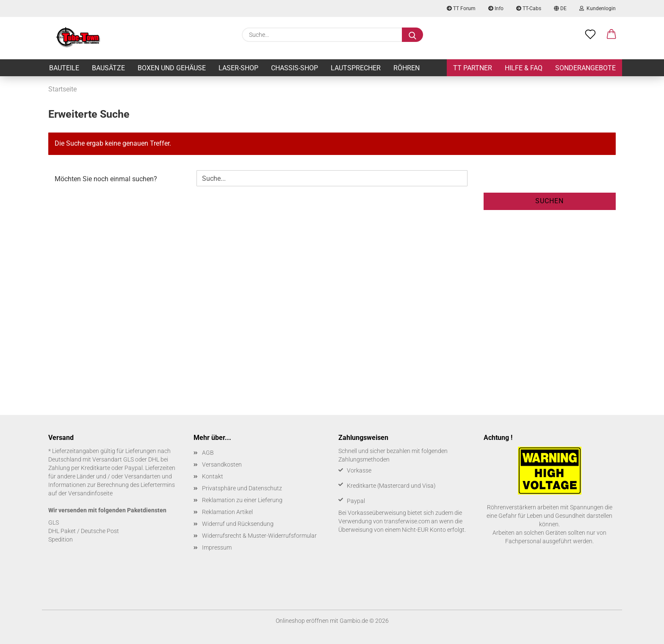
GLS (54, 522)
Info (496, 8)
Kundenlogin (598, 8)
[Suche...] (412, 35)
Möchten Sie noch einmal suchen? (106, 179)
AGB (208, 453)
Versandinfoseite (90, 493)
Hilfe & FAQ (524, 68)
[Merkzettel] (590, 35)
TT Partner (473, 68)
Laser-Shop (238, 68)
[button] (611, 35)
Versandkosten (222, 464)
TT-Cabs (529, 8)
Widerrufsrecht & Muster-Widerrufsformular (259, 536)
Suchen (549, 201)
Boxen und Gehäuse (172, 68)
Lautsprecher (356, 68)
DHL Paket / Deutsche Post (84, 531)
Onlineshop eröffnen (302, 621)
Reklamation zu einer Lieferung (242, 500)
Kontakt (213, 476)
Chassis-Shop (295, 68)
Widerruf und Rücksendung (238, 524)
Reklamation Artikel (227, 512)
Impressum (217, 547)
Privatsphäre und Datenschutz (242, 488)
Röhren (407, 68)
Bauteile (64, 68)
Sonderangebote (585, 68)
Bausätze (108, 68)
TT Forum (461, 8)
